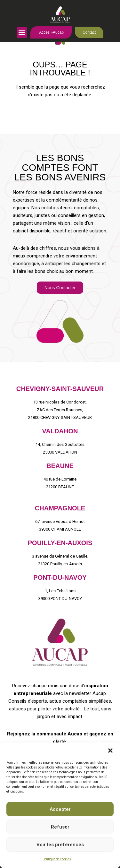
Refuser (60, 827)
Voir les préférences (60, 845)
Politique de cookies (57, 859)
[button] (110, 751)
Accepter (60, 809)
